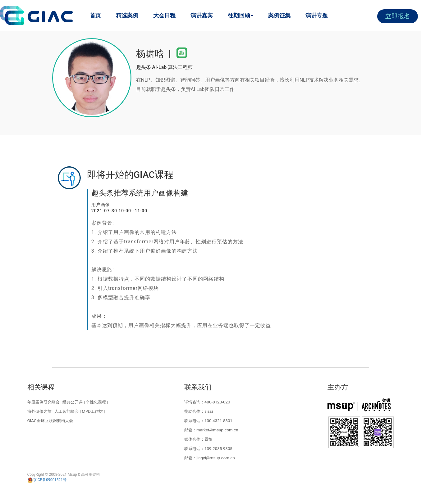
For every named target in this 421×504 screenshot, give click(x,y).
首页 (95, 15)
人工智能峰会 (66, 411)
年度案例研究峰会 (43, 402)
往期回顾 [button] (240, 15)
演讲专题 (317, 15)
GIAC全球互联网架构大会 (50, 421)
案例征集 (279, 15)
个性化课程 (96, 402)
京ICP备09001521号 (47, 480)
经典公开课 (73, 402)
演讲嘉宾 (202, 15)
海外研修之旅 (39, 411)
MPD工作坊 (92, 411)
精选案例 (127, 15)
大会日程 (164, 15)
